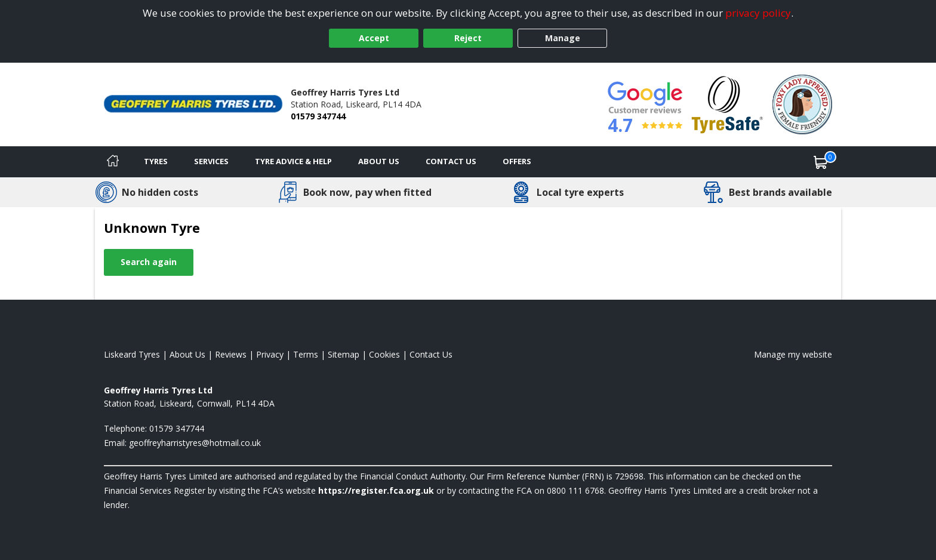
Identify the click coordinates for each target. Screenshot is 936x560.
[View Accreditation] (727, 104)
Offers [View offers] (517, 161)
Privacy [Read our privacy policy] (270, 354)
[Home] (113, 162)
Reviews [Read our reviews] (231, 354)
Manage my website (793, 354)
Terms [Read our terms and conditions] (306, 354)
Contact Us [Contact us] (451, 161)
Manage (563, 38)
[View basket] (821, 162)
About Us (379, 161)
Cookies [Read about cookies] (384, 354)
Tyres (156, 161)
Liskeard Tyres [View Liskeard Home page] (132, 354)
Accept (374, 38)
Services (211, 161)
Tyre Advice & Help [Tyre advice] (293, 161)
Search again (149, 262)
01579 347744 (318, 116)
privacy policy (758, 13)
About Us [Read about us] (187, 354)
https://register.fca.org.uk (376, 490)
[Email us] (195, 443)
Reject (468, 38)
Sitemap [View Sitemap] (344, 354)
